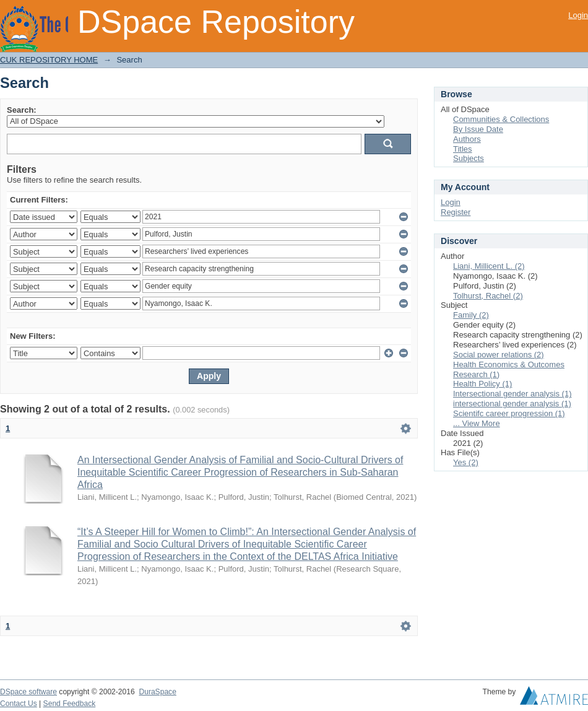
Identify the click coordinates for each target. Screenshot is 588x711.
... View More (477, 423)
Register (456, 212)
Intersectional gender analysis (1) (512, 394)
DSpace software (28, 692)
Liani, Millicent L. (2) (489, 266)
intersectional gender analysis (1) (512, 403)
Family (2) (471, 315)
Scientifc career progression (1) (509, 413)
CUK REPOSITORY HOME (49, 60)
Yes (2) (466, 462)
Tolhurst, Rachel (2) (488, 296)
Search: (22, 110)
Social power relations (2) (499, 355)
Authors (467, 139)
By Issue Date (478, 129)
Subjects (469, 158)
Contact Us (19, 704)
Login (578, 15)
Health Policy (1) (482, 384)
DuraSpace (157, 692)
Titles (463, 149)
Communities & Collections (501, 119)
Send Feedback (70, 704)
